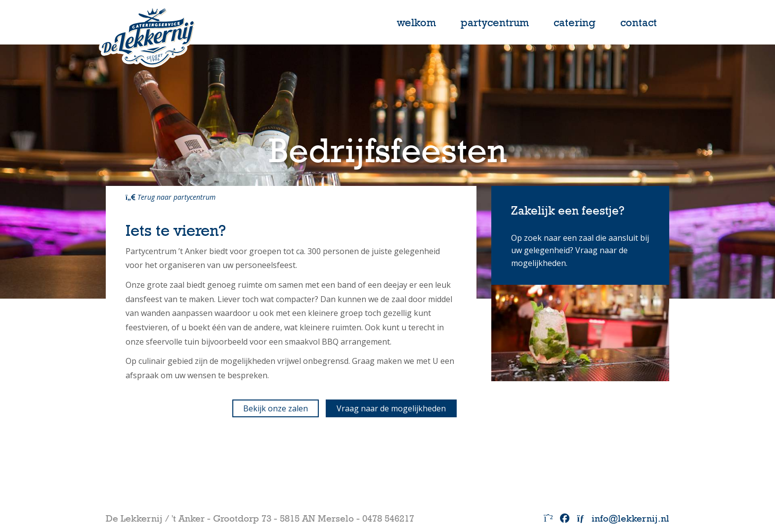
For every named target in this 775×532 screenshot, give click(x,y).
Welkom (416, 22)
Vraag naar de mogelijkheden (391, 408)
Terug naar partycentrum (171, 197)
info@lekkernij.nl (623, 518)
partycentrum (495, 22)
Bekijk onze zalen (276, 408)
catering (575, 22)
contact (639, 22)
